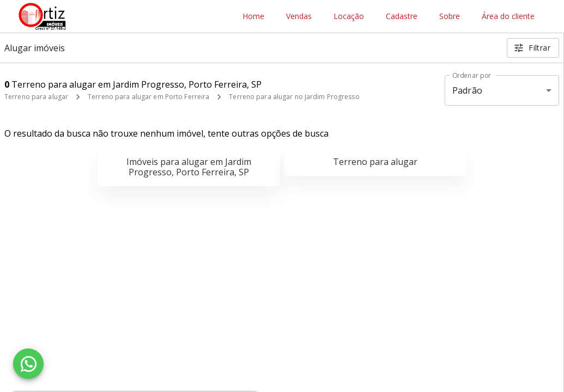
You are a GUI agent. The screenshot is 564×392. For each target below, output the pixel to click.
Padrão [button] (467, 90)
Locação (349, 17)
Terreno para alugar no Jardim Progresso (294, 97)
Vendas (299, 17)
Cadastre (402, 17)
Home (253, 17)
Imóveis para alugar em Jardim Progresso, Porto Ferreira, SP (189, 167)
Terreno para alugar (36, 97)
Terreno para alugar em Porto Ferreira (148, 97)
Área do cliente (508, 17)
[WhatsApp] (28, 364)
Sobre (450, 17)
